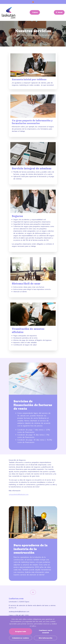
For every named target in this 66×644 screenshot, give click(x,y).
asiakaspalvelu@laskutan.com (19, 612)
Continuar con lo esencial (46, 631)
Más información (46, 638)
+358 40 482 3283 (22, 615)
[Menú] (59, 12)
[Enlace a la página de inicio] (9, 13)
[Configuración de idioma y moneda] (33, 2)
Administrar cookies (21, 638)
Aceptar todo (21, 631)
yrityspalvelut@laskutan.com (19, 494)
